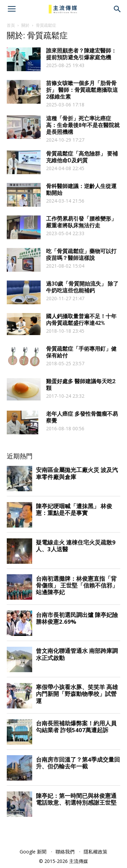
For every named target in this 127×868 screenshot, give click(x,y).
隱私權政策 (96, 852)
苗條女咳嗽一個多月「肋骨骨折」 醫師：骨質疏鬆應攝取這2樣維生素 (82, 90)
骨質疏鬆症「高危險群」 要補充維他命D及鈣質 (82, 157)
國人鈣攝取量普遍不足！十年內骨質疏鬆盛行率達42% (81, 320)
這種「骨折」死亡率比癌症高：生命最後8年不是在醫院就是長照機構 (83, 125)
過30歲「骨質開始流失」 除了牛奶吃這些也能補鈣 (82, 287)
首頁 (11, 25)
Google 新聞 (33, 852)
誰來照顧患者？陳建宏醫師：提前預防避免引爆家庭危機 (81, 54)
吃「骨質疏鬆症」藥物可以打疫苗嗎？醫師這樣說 (81, 255)
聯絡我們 (65, 852)
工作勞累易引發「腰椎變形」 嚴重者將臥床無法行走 (81, 222)
